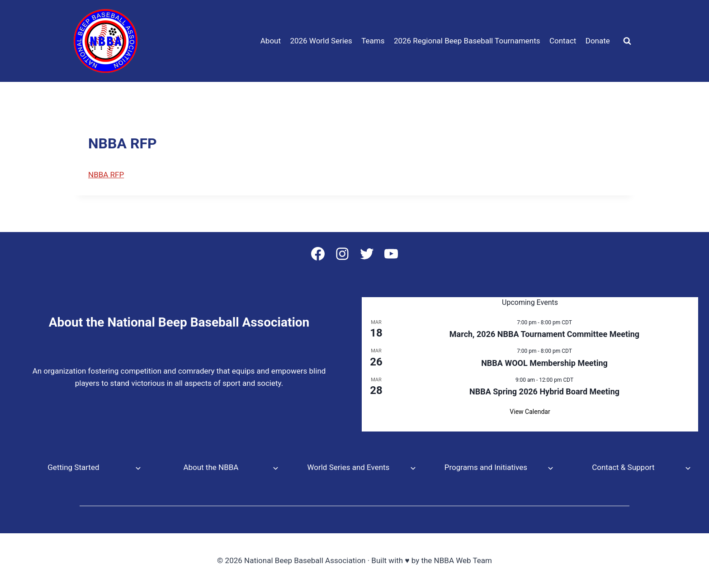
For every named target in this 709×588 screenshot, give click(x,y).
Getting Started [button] (73, 467)
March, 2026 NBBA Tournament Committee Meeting (544, 334)
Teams (373, 41)
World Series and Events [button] (348, 467)
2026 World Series (321, 41)
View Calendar (530, 412)
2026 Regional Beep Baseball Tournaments (467, 41)
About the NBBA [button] (211, 467)
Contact (563, 41)
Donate (598, 41)
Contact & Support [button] (623, 467)
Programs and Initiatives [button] (486, 467)
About (271, 41)
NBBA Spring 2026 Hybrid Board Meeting (544, 391)
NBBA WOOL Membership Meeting (544, 363)
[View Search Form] (627, 41)
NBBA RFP (106, 175)
